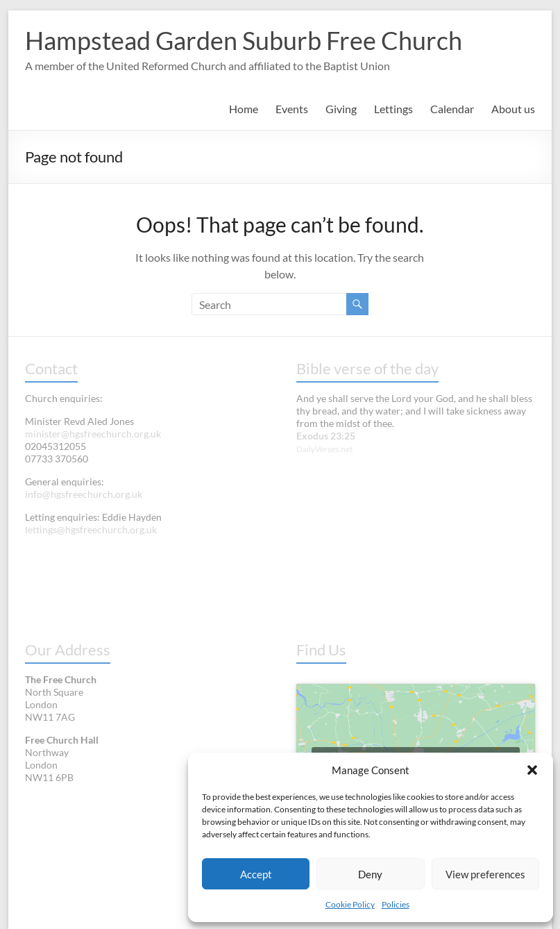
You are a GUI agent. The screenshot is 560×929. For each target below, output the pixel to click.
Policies (396, 904)
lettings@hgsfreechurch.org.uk (91, 529)
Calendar (452, 109)
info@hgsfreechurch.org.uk (84, 494)
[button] (532, 770)
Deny (370, 874)
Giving (341, 109)
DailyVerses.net (324, 449)
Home (244, 109)
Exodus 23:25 (326, 436)
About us (513, 109)
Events (292, 109)
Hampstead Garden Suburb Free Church (244, 40)
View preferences (485, 874)
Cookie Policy (350, 904)
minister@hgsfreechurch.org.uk (93, 434)
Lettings (393, 109)
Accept (256, 874)
